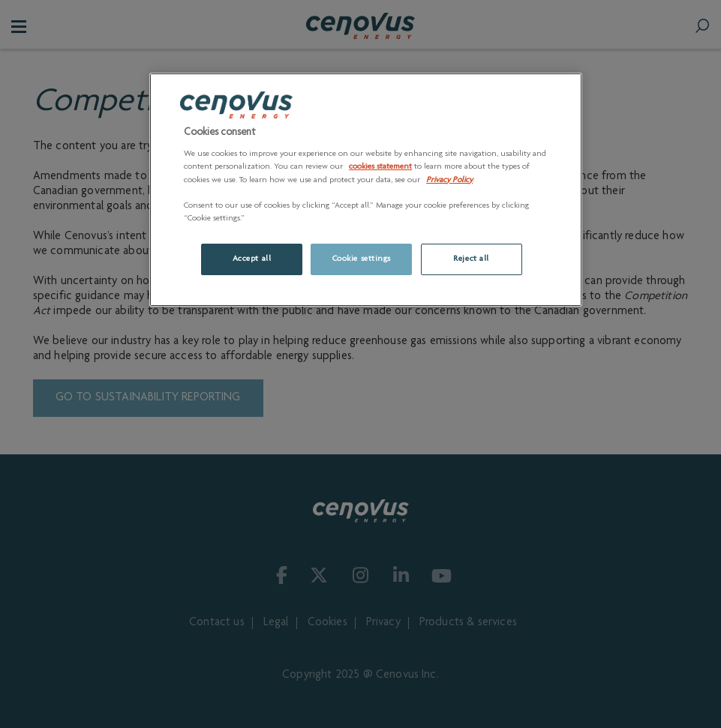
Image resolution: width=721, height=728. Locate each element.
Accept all (252, 259)
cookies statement (380, 167)
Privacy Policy (449, 180)
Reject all (471, 259)
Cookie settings (362, 259)
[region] (366, 190)
